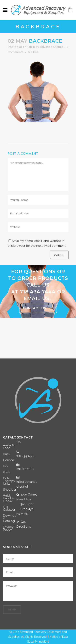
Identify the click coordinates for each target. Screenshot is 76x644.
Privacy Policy (8, 528)
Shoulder (10, 490)
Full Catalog (9, 508)
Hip (5, 466)
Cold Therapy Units (9, 481)
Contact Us (38, 308)
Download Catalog (10, 518)
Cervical (9, 460)
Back (7, 454)
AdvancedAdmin (51, 47)
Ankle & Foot (9, 447)
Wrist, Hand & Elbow (8, 498)
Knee (7, 472)
